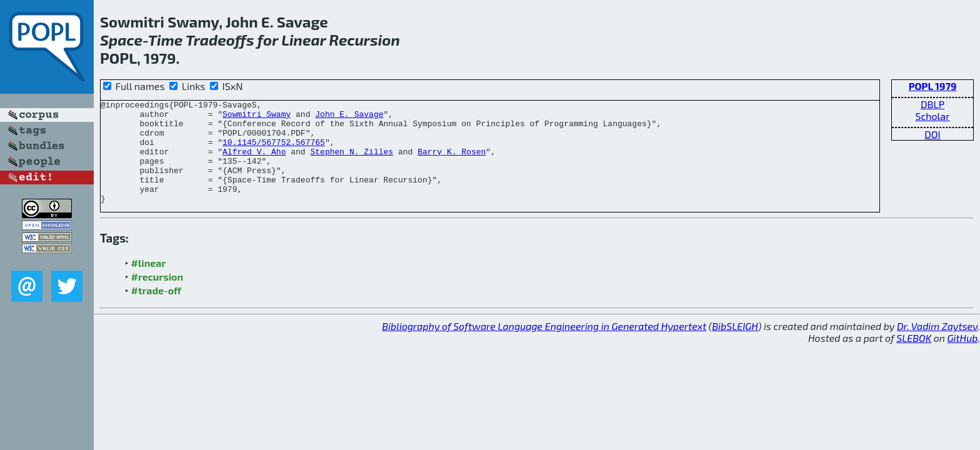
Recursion (365, 40)
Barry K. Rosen (452, 162)
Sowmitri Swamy (257, 117)
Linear (303, 40)
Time (166, 40)
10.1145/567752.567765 (274, 151)
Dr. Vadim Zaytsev (937, 347)
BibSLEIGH (735, 347)
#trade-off (157, 311)
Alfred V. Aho (254, 162)
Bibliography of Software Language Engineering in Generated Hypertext (544, 347)
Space (121, 40)
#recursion (157, 297)
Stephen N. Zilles (352, 162)
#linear (149, 283)
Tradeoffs (220, 40)
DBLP (932, 104)
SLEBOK (914, 358)
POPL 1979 (933, 86)
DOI (932, 134)
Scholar (932, 116)
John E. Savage (349, 117)
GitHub (963, 358)
